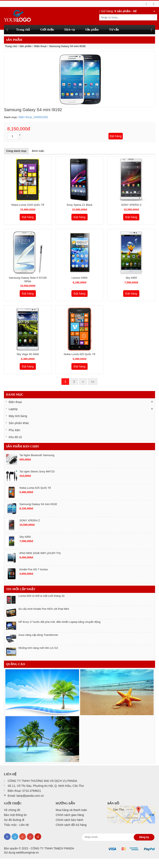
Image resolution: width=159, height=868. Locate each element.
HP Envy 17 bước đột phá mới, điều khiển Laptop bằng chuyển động (59, 622)
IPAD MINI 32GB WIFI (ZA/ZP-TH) (40, 553)
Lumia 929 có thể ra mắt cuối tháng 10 (41, 596)
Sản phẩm (25, 46)
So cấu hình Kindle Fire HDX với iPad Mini (44, 609)
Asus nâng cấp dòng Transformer (38, 635)
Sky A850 (131, 278)
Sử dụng (21, 853)
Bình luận (38, 151)
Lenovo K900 (80, 278)
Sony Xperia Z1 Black (79, 205)
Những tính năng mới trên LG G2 (38, 648)
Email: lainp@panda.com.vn (26, 796)
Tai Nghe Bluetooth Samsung (37, 455)
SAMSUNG (41, 117)
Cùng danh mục (16, 151)
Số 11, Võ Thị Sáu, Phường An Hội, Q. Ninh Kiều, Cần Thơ (46, 786)
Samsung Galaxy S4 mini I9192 (38, 504)
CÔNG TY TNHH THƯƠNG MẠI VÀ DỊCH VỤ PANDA (42, 781)
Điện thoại (40, 46)
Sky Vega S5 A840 (28, 354)
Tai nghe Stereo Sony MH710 (37, 471)
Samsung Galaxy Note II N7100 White (28, 279)
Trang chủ (11, 46)
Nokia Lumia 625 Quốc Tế (79, 354)
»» (93, 382)
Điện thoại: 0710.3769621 (24, 791)
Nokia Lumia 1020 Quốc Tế (28, 205)
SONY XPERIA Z (131, 205)
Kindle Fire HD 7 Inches (34, 569)
